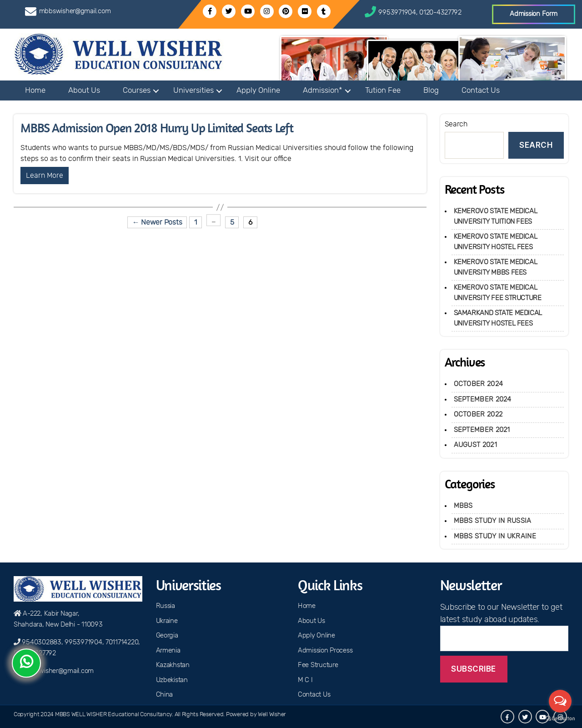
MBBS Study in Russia (493, 521)
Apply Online (258, 90)
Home (35, 90)
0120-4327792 (440, 13)
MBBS (463, 506)
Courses (137, 90)
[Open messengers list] (560, 701)
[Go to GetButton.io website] (560, 719)
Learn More (45, 176)
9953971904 (397, 13)
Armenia (168, 650)
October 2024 (479, 384)
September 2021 (482, 430)
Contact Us (481, 90)
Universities (193, 90)
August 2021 (475, 445)
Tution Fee (383, 90)
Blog (431, 90)
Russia (166, 606)
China (165, 695)
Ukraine (167, 621)
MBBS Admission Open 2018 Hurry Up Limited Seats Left (157, 128)
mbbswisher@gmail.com (75, 11)
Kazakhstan (173, 665)
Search (456, 124)
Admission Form (533, 14)
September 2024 (483, 399)
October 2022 (478, 414)
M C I (305, 680)
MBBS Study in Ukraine (495, 536)
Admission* (323, 90)
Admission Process (325, 650)
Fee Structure (318, 665)
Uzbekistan (172, 680)
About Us (84, 90)
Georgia (167, 635)
